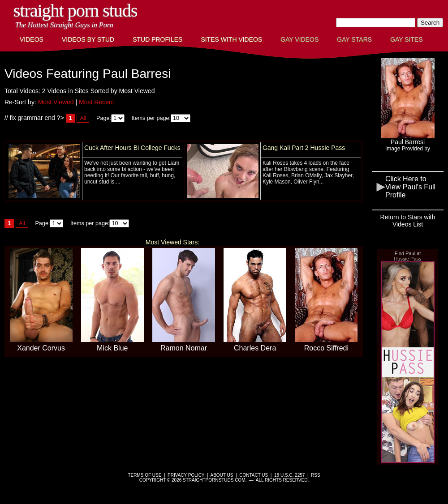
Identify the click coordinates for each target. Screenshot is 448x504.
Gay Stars (354, 39)
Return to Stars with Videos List (408, 221)
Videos (32, 39)
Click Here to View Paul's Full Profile (410, 187)
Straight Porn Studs (75, 11)
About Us (222, 475)
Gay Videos (299, 39)
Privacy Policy (186, 475)
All (83, 118)
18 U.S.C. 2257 (289, 475)
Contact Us (254, 475)
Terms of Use (144, 475)
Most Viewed (56, 102)
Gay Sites (407, 39)
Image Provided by (408, 149)
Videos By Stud (88, 39)
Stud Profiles (157, 39)
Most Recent (97, 102)
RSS (316, 475)
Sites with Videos (231, 39)
